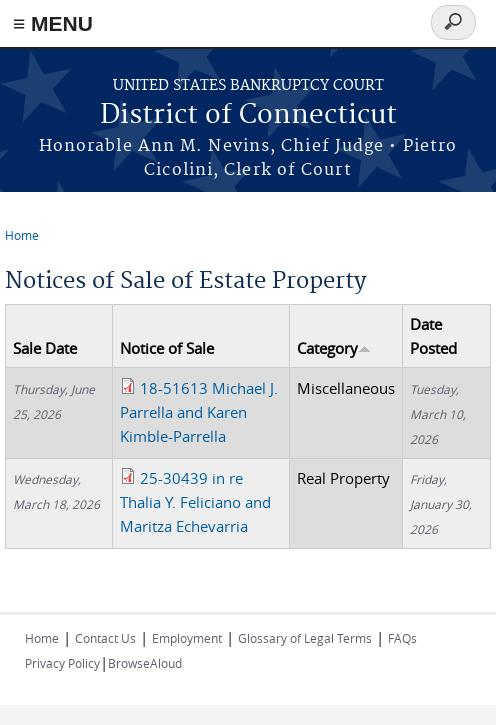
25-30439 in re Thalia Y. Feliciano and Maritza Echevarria (195, 502)
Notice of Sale (167, 348)
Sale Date (45, 348)
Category (334, 348)
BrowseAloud (145, 663)
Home (22, 235)
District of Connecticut (248, 115)
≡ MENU (53, 23)
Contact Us (105, 638)
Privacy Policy (62, 663)
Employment (187, 638)
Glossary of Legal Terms (305, 638)
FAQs (402, 638)
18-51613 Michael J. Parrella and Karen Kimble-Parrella (199, 412)
